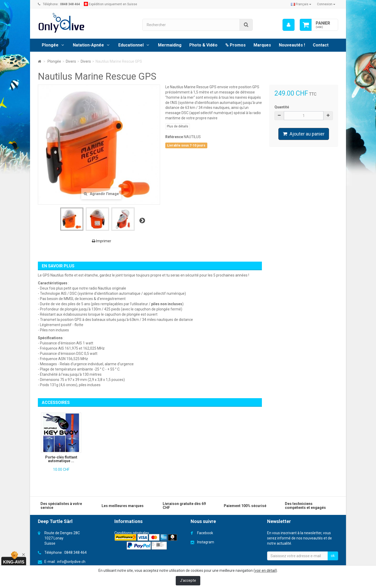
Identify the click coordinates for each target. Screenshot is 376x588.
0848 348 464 (75, 552)
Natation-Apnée (88, 45)
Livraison (122, 538)
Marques (262, 45)
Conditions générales (132, 533)
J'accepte (188, 580)
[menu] (289, 25)
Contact (321, 45)
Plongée (50, 45)
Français (301, 4)
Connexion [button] (326, 4)
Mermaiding (170, 45)
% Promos (236, 45)
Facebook (205, 533)
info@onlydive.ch (71, 562)
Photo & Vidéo (203, 45)
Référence (174, 137)
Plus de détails (178, 126)
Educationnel (131, 45)
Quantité (282, 107)
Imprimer (102, 241)
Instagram (206, 542)
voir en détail (265, 571)
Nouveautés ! (292, 45)
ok (333, 556)
